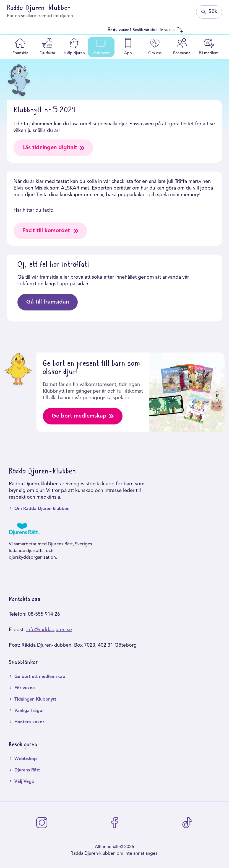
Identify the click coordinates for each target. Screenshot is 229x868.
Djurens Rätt (27, 770)
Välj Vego (24, 782)
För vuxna (25, 688)
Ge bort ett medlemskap (40, 677)
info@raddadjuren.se (49, 630)
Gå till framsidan (48, 302)
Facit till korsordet (50, 231)
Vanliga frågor (29, 711)
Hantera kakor (29, 722)
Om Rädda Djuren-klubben (42, 509)
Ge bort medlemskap (83, 416)
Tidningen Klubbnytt (35, 699)
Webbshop (26, 759)
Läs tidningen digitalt (53, 148)
